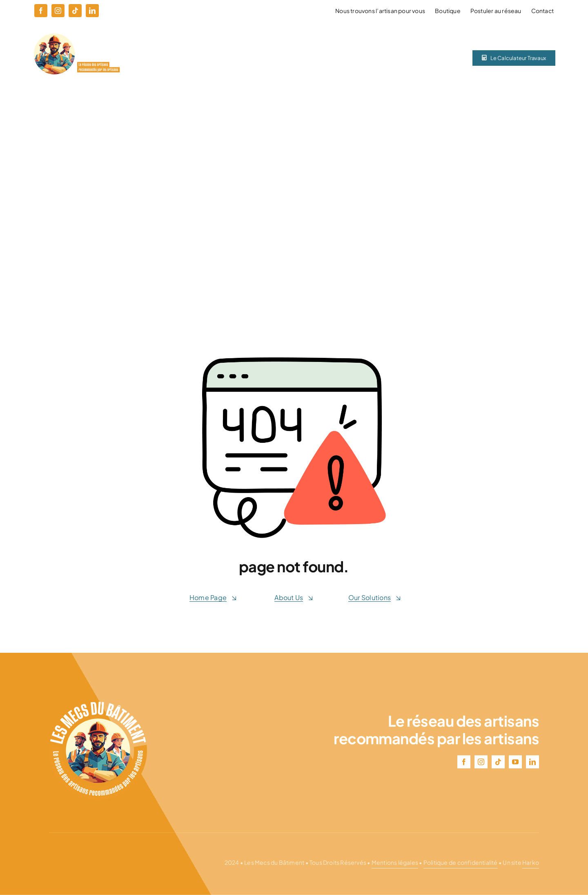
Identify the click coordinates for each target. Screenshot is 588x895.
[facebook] (41, 11)
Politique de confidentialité (461, 862)
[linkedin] (92, 11)
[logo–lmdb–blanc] (98, 705)
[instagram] (58, 11)
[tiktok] (75, 11)
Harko (531, 862)
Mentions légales (395, 862)
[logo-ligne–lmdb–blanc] (77, 37)
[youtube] (515, 762)
